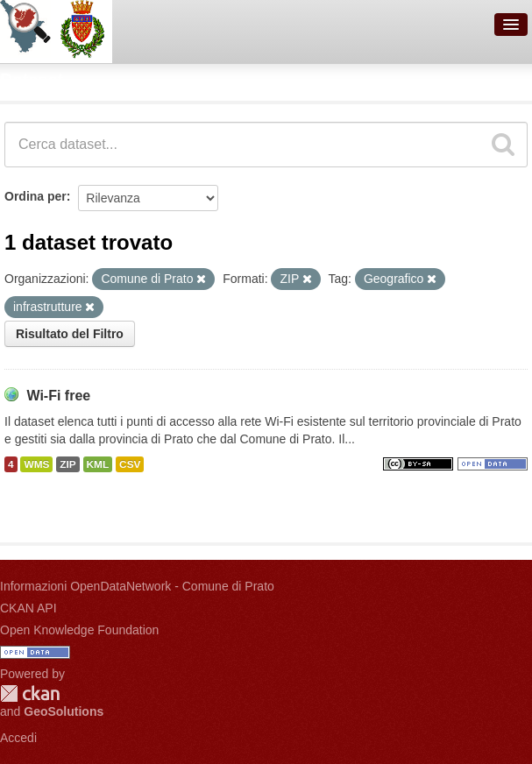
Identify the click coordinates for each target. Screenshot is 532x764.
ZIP (67, 464)
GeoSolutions (64, 711)
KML (98, 464)
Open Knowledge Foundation (79, 630)
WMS (36, 464)
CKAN (30, 693)
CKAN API (28, 608)
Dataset (32, 80)
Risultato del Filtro (70, 334)
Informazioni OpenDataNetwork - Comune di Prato (137, 586)
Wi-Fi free (58, 396)
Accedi (18, 738)
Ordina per (35, 196)
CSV (130, 464)
